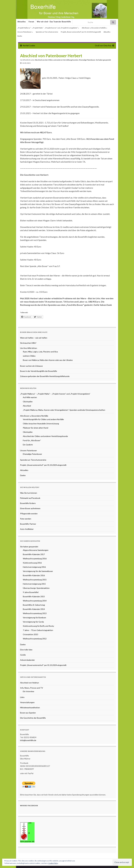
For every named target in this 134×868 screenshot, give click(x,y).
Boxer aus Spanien (28, 713)
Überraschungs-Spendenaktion (36, 588)
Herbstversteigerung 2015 (34, 584)
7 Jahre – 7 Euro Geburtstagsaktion (38, 630)
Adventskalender (27, 660)
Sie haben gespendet (103, 60)
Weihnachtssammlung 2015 (35, 580)
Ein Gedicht (28, 445)
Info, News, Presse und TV (32, 688)
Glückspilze (28, 402)
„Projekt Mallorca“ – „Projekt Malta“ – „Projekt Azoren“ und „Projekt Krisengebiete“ (48, 28)
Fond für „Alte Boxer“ (32, 440)
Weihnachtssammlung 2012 (35, 639)
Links (22, 697)
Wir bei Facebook (29, 806)
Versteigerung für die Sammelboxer (38, 571)
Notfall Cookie (29, 45)
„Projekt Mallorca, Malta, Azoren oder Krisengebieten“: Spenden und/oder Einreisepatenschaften (64, 410)
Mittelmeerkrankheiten (30, 708)
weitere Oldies (29, 356)
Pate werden (26, 519)
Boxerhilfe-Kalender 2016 (34, 575)
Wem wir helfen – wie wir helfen (34, 338)
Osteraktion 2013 (30, 634)
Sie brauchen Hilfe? (28, 343)
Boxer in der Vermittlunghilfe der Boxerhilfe (39, 371)
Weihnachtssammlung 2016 (35, 559)
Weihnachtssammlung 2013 (35, 613)
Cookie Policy (53, 863)
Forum (31, 22)
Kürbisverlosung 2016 (32, 563)
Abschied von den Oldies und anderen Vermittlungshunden (57, 60)
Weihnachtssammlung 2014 (35, 601)
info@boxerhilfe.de (28, 740)
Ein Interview (29, 691)
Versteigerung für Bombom (34, 618)
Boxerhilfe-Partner (28, 524)
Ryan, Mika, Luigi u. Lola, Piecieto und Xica (40, 352)
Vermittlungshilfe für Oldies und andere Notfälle (43, 419)
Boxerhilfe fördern (28, 503)
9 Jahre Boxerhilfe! (31, 592)
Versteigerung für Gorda (33, 622)
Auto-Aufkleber (27, 529)
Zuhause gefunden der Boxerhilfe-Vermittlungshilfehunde (45, 376)
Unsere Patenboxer (25, 32)
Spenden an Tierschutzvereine (47, 32)
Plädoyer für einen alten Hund (36, 428)
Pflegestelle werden (29, 514)
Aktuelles (22, 22)
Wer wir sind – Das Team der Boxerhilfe (54, 22)
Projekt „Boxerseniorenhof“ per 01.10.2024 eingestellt (81, 32)
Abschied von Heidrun (30, 683)
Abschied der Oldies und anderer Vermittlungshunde (45, 436)
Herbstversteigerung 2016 (34, 567)
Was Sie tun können (29, 493)
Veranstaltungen (27, 702)
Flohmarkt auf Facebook (30, 498)
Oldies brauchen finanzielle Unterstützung (41, 424)
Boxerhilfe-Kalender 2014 (34, 609)
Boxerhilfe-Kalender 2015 (34, 596)
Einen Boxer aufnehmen (30, 508)
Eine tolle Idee (26, 650)
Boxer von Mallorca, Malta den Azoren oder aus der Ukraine (48, 360)
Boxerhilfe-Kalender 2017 (34, 554)
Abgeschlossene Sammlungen (36, 550)
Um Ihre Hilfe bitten (29, 348)
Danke (20, 36)
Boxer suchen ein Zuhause (31, 366)
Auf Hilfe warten (30, 397)
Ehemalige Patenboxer (87, 60)
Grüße (23, 655)
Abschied (27, 406)
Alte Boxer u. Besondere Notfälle (94, 28)
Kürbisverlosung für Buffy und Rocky (38, 626)
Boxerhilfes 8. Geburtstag (34, 605)
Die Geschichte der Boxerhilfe (33, 718)
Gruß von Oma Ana (103, 45)
